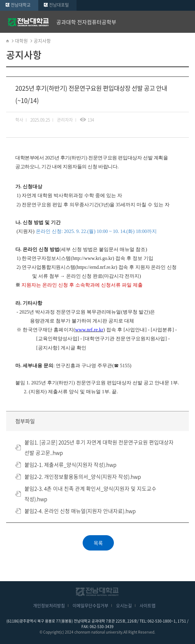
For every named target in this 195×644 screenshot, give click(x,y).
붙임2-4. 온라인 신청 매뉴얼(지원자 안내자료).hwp (80, 511)
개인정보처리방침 (49, 605)
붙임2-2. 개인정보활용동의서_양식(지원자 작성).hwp (83, 476)
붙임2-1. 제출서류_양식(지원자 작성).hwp (70, 465)
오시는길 (124, 605)
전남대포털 (59, 5)
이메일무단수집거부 (90, 605)
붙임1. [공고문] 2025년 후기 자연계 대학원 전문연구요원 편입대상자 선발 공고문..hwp (99, 447)
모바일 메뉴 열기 (186, 22)
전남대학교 (21, 5)
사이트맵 (148, 605)
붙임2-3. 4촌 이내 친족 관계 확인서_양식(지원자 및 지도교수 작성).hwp (90, 494)
